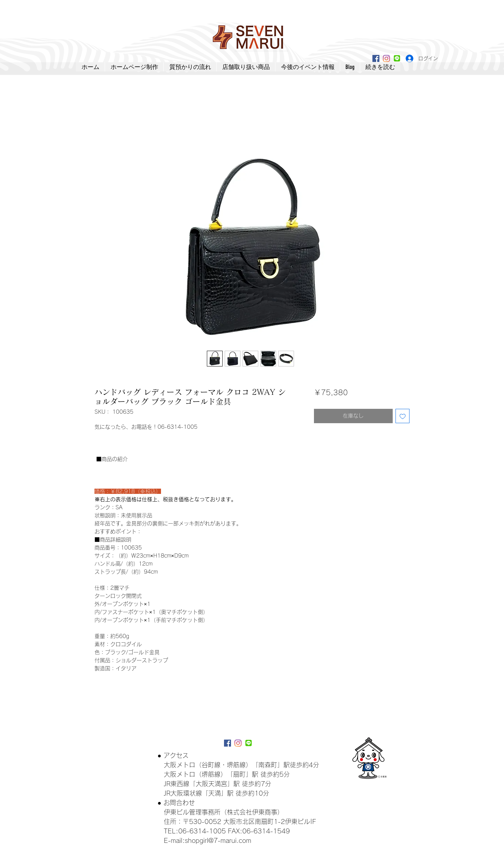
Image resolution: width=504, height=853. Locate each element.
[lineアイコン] (397, 58)
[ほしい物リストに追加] (403, 416)
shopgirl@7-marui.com (218, 840)
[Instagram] (386, 58)
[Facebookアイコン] (376, 58)
